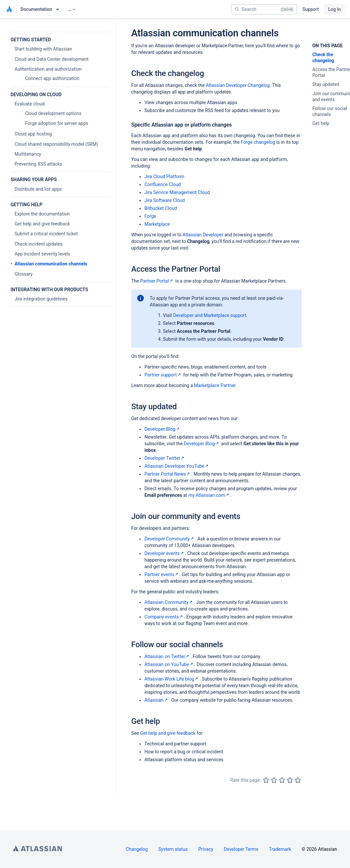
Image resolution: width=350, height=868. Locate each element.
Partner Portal (157, 281)
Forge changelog (258, 142)
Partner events (162, 574)
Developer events (165, 553)
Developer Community (170, 539)
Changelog (137, 849)
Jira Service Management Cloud (177, 192)
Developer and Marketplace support (210, 315)
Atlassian (157, 700)
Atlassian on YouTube (169, 664)
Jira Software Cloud (165, 200)
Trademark (280, 849)
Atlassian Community (169, 602)
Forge (150, 216)
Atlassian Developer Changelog (238, 85)
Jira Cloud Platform (164, 177)
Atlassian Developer (203, 235)
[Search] (264, 9)
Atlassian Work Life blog (172, 679)
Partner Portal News (168, 474)
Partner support (163, 375)
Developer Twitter (165, 458)
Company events (164, 617)
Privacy (206, 849)
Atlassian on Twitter (167, 656)
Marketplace (157, 224)
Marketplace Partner (215, 385)
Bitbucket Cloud (161, 208)
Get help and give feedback (168, 733)
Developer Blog (163, 429)
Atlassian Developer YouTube (177, 466)
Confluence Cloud (163, 184)
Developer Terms (241, 849)
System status (173, 849)
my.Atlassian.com (209, 495)
